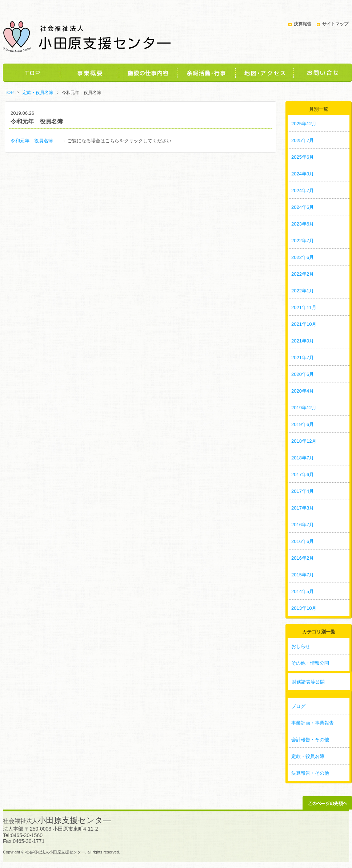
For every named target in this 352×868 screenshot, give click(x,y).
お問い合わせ (323, 73)
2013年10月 (304, 608)
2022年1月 (303, 291)
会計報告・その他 (310, 740)
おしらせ (301, 646)
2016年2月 (303, 558)
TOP (32, 73)
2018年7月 (303, 458)
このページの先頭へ (327, 803)
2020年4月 (303, 391)
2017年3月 (303, 508)
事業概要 (90, 73)
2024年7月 (303, 190)
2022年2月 (303, 274)
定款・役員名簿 (38, 93)
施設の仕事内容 (148, 73)
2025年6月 (303, 157)
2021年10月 (304, 324)
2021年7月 (303, 358)
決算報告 (303, 24)
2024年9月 (303, 174)
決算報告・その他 (310, 773)
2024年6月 (303, 207)
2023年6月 (303, 224)
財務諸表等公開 (308, 682)
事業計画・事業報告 (313, 723)
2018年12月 (304, 441)
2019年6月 (303, 424)
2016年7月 (303, 525)
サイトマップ (335, 24)
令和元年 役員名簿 (34, 141)
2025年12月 (304, 124)
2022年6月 (303, 257)
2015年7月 (303, 575)
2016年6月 (303, 541)
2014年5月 (303, 591)
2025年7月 (303, 140)
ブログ (298, 706)
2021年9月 (303, 341)
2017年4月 (303, 491)
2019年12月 (304, 408)
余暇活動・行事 (207, 73)
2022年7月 (303, 241)
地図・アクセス (265, 73)
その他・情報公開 (310, 663)
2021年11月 (304, 307)
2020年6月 (303, 374)
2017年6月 (303, 474)
